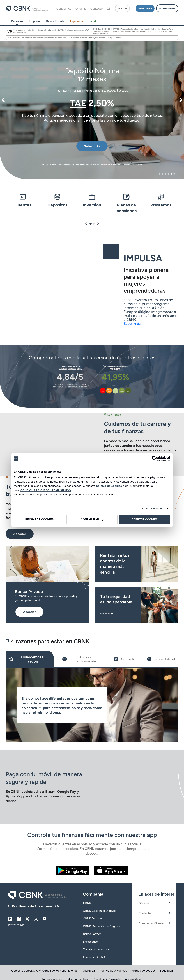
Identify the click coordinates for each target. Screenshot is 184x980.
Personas (17, 21)
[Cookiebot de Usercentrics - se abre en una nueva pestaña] (154, 459)
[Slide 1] (30, 659)
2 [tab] (163, 174)
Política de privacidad (113, 970)
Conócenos (64, 8)
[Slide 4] (161, 659)
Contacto (96, 8)
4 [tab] (168, 174)
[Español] (122, 8)
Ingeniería (76, 21)
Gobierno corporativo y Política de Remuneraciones (44, 970)
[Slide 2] (82, 659)
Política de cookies (143, 970)
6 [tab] (174, 174)
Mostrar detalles (153, 509)
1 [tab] (160, 174)
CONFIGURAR (92, 519)
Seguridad (166, 970)
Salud (92, 21)
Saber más (132, 323)
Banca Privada (55, 21)
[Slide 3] (124, 659)
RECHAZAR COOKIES (40, 519)
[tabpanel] (92, 103)
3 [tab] (165, 174)
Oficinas (81, 8)
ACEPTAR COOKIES (145, 519)
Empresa (35, 21)
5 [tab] (171, 174)
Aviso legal (88, 970)
